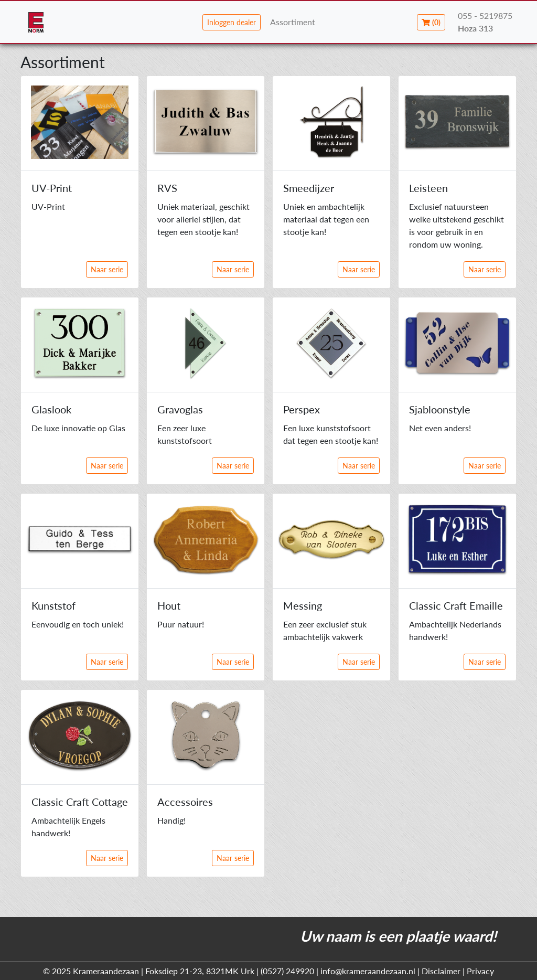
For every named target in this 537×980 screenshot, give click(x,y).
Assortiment (293, 22)
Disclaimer (441, 971)
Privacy (480, 971)
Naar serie (107, 269)
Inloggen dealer (232, 22)
